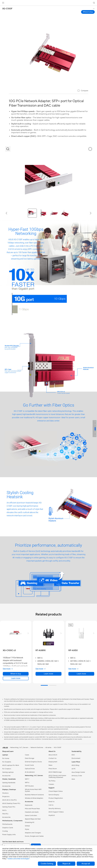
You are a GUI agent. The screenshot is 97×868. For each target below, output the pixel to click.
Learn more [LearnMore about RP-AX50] (81, 674)
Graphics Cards (8, 828)
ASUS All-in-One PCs (10, 800)
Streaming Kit (30, 822)
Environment (76, 758)
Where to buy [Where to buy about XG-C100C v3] (16, 674)
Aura (73, 779)
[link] (48, 3)
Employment (53, 762)
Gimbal (27, 826)
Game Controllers (31, 816)
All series (48, 748)
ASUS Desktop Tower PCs (11, 803)
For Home (6, 758)
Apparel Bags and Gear (33, 819)
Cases (27, 755)
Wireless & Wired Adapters (34, 798)
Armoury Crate (77, 776)
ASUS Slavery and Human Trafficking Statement (57, 776)
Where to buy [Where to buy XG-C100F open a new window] (88, 12)
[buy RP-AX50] (73, 650)
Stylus (27, 829)
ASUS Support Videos (56, 812)
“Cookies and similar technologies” (18, 859)
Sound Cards (29, 765)
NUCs (4, 810)
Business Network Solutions (34, 795)
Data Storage (30, 758)
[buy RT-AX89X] (41, 650)
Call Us (51, 805)
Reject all (66, 864)
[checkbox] (83, 91)
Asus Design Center (78, 772)
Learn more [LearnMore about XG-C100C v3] (16, 678)
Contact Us (52, 758)
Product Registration (56, 798)
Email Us (51, 802)
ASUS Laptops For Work (11, 765)
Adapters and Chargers (33, 833)
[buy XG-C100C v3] (9, 650)
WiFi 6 (27, 783)
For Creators (7, 769)
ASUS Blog (75, 765)
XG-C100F (7, 9)
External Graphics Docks (33, 762)
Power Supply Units (9, 835)
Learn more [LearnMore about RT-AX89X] (48, 674)
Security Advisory (55, 809)
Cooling (5, 831)
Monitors (5, 793)
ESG (73, 755)
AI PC (74, 769)
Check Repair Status (56, 791)
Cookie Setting (47, 864)
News (50, 765)
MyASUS (52, 815)
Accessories (6, 776)
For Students (7, 762)
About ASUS (53, 755)
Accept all (86, 864)
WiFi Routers (29, 786)
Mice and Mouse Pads (32, 809)
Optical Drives (30, 769)
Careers (51, 784)
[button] (3, 3)
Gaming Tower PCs (9, 807)
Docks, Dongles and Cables (34, 836)
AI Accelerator (30, 772)
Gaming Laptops (8, 772)
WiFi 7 (27, 779)
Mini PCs (5, 814)
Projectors (6, 797)
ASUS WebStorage (55, 772)
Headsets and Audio (32, 812)
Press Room (53, 769)
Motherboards (7, 824)
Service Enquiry (54, 795)
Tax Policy (52, 781)
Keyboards (29, 805)
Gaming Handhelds (9, 783)
